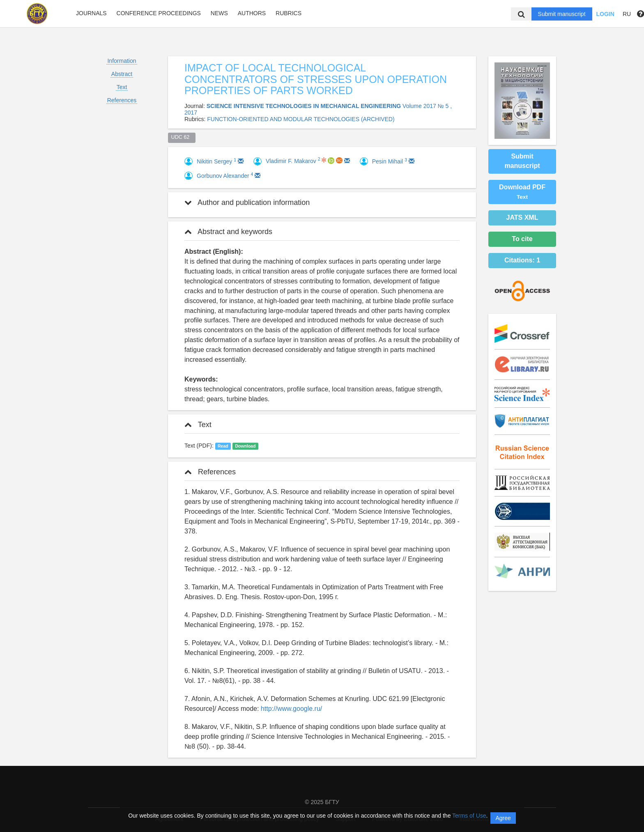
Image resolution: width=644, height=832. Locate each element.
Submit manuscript (562, 14)
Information (122, 61)
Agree (503, 818)
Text (122, 87)
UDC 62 (182, 137)
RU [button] (627, 14)
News (219, 13)
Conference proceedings (159, 13)
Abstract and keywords (228, 232)
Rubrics (289, 13)
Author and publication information (247, 202)
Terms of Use (469, 816)
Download (245, 446)
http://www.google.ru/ (291, 709)
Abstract (122, 74)
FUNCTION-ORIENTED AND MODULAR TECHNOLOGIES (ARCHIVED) (301, 119)
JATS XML (522, 217)
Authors (252, 13)
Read (223, 446)
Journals (91, 13)
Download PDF (522, 192)
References (122, 100)
